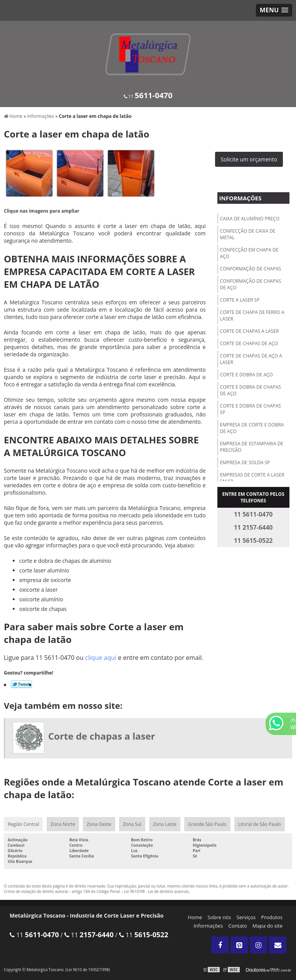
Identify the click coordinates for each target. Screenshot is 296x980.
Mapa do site (267, 926)
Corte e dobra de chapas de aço (251, 390)
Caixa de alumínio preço (250, 219)
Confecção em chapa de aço (249, 253)
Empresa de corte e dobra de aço (252, 428)
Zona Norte (63, 824)
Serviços (246, 917)
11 (148, 96)
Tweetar (21, 684)
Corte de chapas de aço (249, 343)
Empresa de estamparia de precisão (252, 447)
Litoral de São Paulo (260, 824)
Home (195, 917)
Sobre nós (219, 917)
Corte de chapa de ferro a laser (252, 315)
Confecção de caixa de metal (248, 234)
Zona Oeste (99, 824)
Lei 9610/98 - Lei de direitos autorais (157, 891)
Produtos (272, 917)
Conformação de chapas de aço (251, 284)
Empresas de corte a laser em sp (252, 478)
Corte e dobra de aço (246, 375)
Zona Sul (132, 824)
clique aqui (101, 658)
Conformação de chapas (251, 269)
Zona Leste (165, 824)
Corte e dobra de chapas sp (251, 409)
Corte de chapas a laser (250, 331)
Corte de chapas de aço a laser (251, 359)
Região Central (23, 824)
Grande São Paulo (207, 824)
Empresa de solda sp (245, 462)
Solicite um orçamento (249, 159)
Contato (238, 926)
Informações (240, 198)
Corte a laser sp (240, 300)
